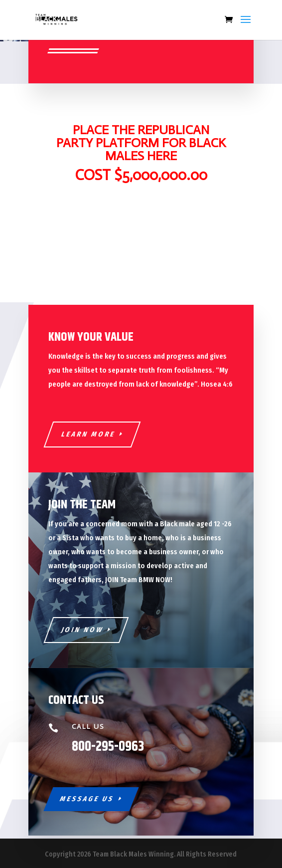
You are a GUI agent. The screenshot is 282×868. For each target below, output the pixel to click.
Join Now (82, 630)
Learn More (88, 434)
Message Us (87, 799)
